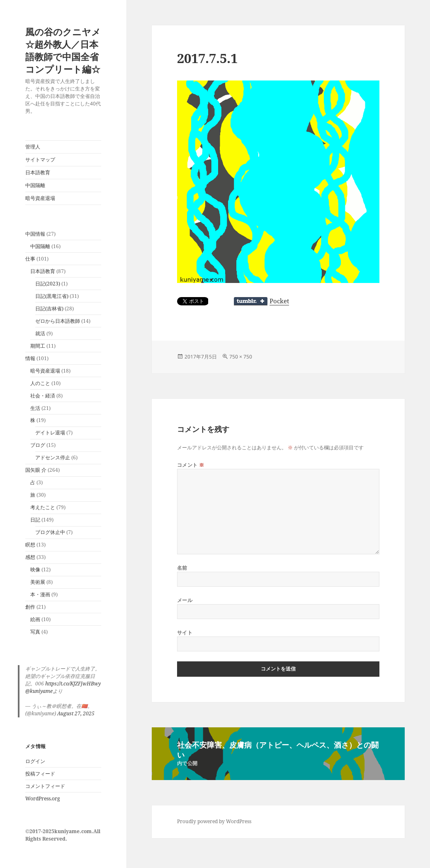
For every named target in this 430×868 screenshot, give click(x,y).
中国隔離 (35, 185)
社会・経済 (43, 396)
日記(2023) (48, 284)
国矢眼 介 (36, 470)
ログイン (35, 761)
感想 (30, 557)
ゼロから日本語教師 (58, 321)
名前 (182, 568)
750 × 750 (241, 357)
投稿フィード (40, 774)
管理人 (33, 147)
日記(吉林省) (49, 308)
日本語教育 (38, 172)
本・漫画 (40, 594)
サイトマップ (40, 160)
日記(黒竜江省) (52, 296)
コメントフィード (45, 786)
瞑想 (30, 545)
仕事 (30, 259)
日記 (35, 520)
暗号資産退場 (40, 198)
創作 (30, 607)
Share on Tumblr (251, 301)
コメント (191, 465)
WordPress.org (43, 799)
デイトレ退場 (50, 433)
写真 (35, 632)
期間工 (38, 346)
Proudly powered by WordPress (214, 821)
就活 (40, 333)
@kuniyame (39, 691)
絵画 (35, 619)
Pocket (279, 301)
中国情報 (35, 234)
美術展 (38, 582)
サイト (185, 633)
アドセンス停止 (53, 457)
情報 (30, 358)
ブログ (38, 445)
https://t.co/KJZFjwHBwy (73, 684)
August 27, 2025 (76, 713)
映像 (35, 569)
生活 (35, 408)
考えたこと (43, 507)
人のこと (40, 383)
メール (185, 600)
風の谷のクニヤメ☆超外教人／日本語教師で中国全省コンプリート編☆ (63, 50)
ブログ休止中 (50, 532)
